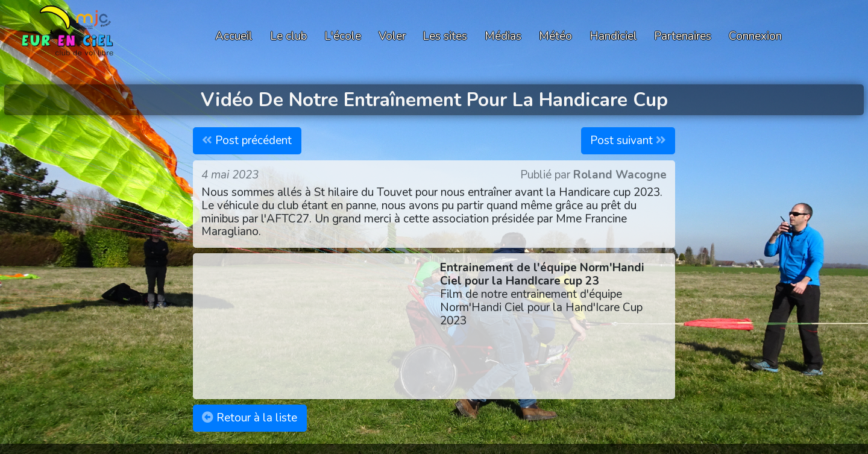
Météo (555, 36)
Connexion (755, 36)
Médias (503, 36)
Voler (392, 36)
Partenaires (683, 36)
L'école (343, 36)
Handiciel (613, 36)
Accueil (234, 36)
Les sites (445, 36)
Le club (288, 36)
